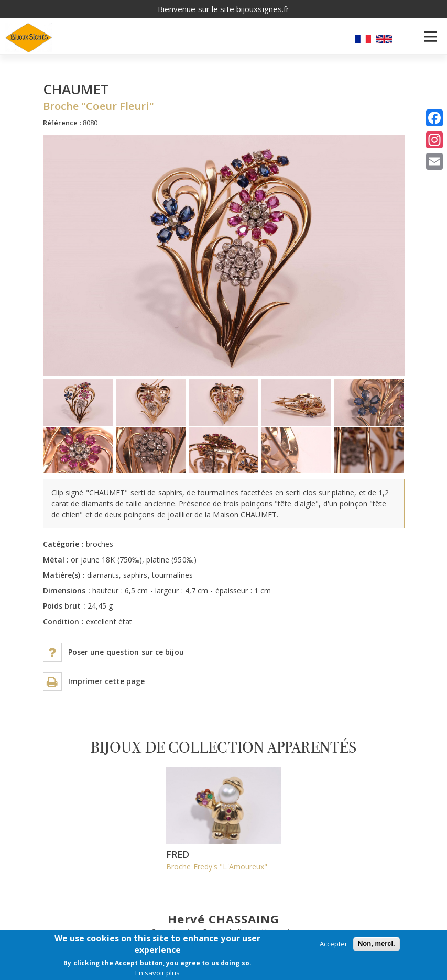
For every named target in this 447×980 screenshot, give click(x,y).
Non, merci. (377, 944)
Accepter (334, 944)
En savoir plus (157, 973)
